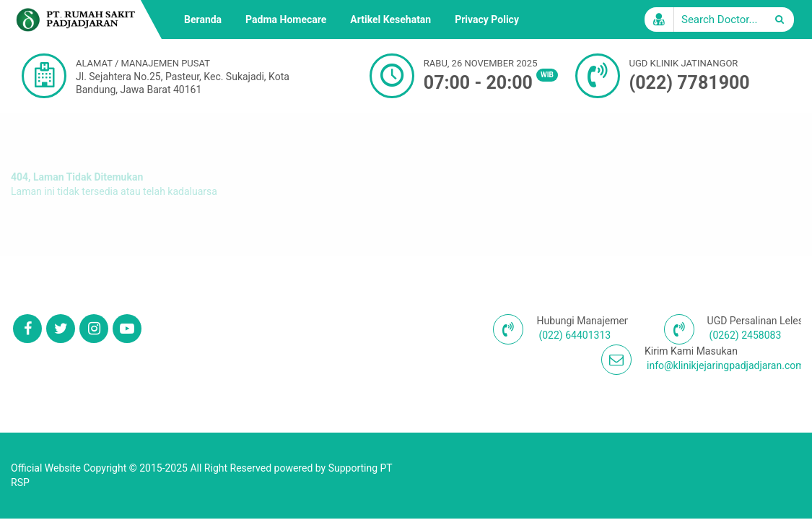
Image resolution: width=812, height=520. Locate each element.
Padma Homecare (286, 19)
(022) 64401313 (575, 335)
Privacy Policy (487, 19)
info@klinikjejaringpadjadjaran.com (725, 365)
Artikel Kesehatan (390, 19)
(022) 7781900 (690, 83)
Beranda (203, 19)
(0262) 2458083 (746, 335)
